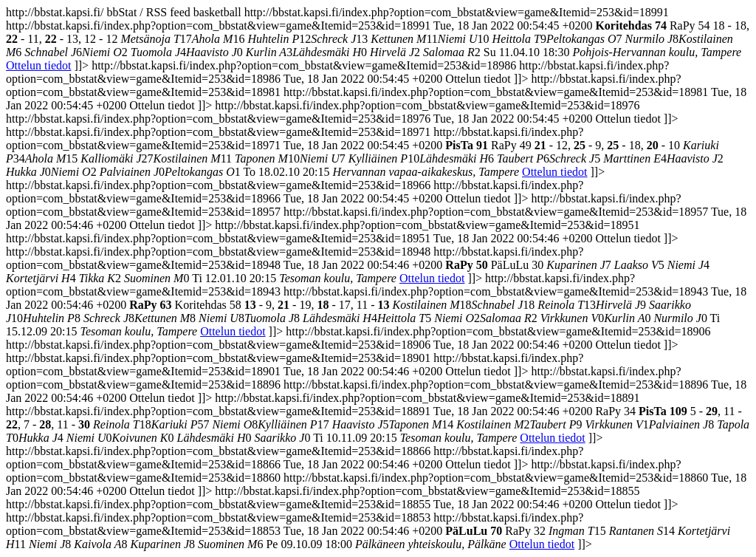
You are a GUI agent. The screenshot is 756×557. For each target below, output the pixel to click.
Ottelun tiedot (38, 65)
